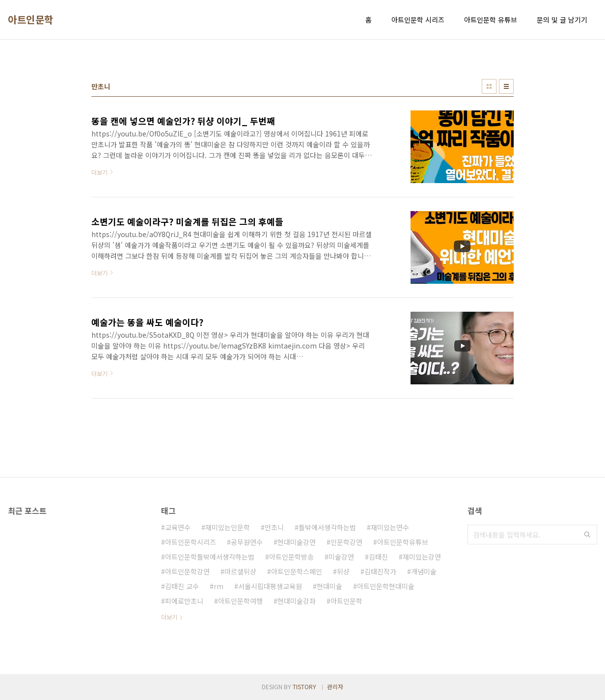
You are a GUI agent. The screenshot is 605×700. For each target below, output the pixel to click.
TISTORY (304, 687)
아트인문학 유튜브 (491, 20)
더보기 (169, 617)
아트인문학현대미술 (386, 586)
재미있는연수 (390, 527)
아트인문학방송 (291, 557)
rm (219, 586)
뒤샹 (343, 571)
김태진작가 (380, 571)
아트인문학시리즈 (191, 542)
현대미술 (330, 586)
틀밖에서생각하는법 (327, 527)
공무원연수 (247, 542)
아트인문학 (31, 20)
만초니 (274, 527)
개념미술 (424, 571)
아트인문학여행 (240, 601)
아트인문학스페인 (297, 571)
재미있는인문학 (228, 527)
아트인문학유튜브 (403, 542)
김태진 (378, 557)
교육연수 (178, 527)
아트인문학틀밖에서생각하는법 (210, 557)
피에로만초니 (184, 601)
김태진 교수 (182, 586)
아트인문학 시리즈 (418, 20)
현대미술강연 (297, 542)
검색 (587, 535)
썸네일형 (489, 86)
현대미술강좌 (297, 601)
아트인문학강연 (187, 571)
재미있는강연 (422, 557)
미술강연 (341, 557)
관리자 (335, 687)
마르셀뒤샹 (240, 571)
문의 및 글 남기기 (562, 20)
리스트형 (506, 86)
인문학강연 (346, 542)
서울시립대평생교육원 (270, 586)
